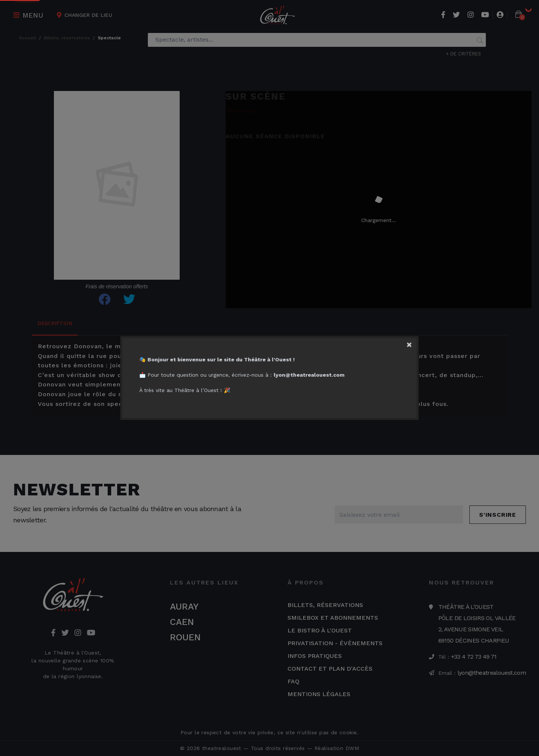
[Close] (414, 343)
